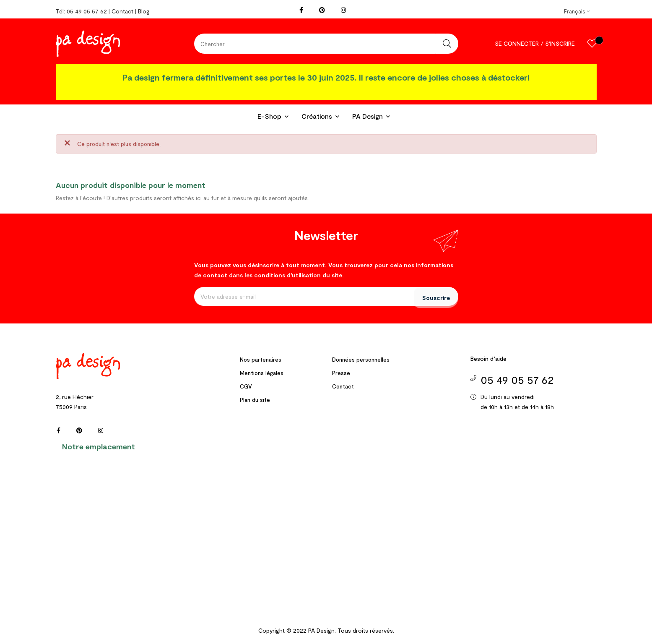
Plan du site (255, 400)
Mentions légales (262, 373)
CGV (246, 386)
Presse (341, 373)
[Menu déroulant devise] (577, 11)
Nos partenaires (261, 360)
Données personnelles (361, 360)
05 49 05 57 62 (517, 379)
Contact (122, 11)
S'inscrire (560, 43)
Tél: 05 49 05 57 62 (81, 11)
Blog (144, 11)
